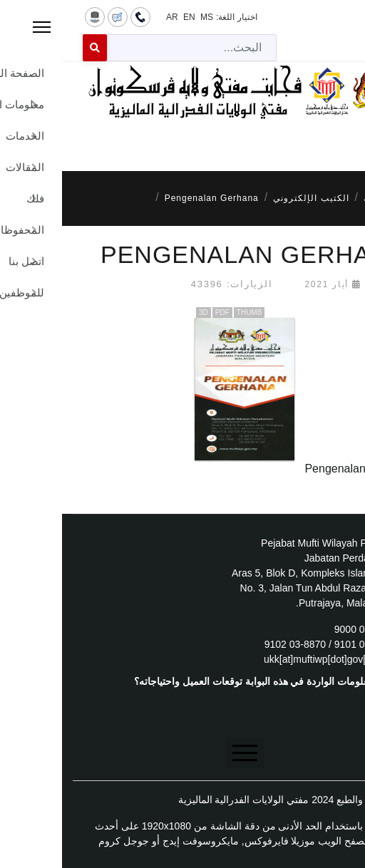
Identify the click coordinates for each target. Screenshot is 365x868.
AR (110, 17)
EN (127, 17)
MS (145, 17)
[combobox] (130, 48)
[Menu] (182, 139)
